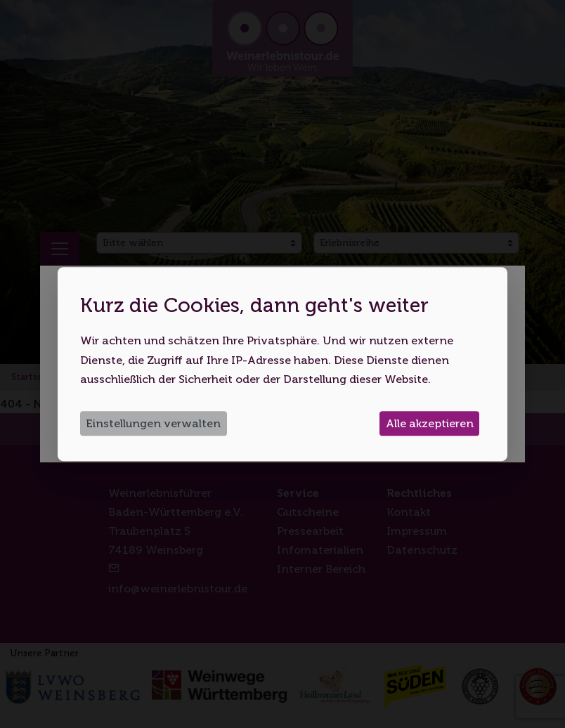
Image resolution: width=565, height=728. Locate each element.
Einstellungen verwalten (153, 423)
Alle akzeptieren (430, 423)
